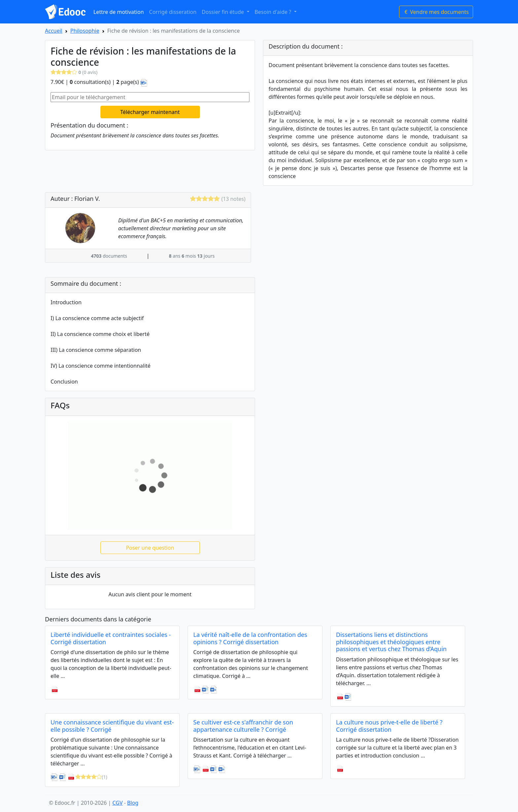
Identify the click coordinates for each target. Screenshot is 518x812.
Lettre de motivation (119, 12)
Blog (133, 803)
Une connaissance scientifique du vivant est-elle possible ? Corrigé (112, 726)
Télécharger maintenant (150, 112)
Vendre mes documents (436, 12)
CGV (117, 803)
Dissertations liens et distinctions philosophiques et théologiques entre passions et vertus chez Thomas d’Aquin (391, 642)
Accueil (54, 31)
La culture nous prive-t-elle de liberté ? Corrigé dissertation (389, 726)
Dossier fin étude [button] (224, 12)
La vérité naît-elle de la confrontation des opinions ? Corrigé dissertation (250, 638)
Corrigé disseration (173, 12)
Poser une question (150, 548)
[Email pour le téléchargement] (150, 97)
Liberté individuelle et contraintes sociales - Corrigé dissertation (111, 638)
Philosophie (85, 31)
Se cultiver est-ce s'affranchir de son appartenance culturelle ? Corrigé (243, 726)
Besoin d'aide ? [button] (274, 12)
